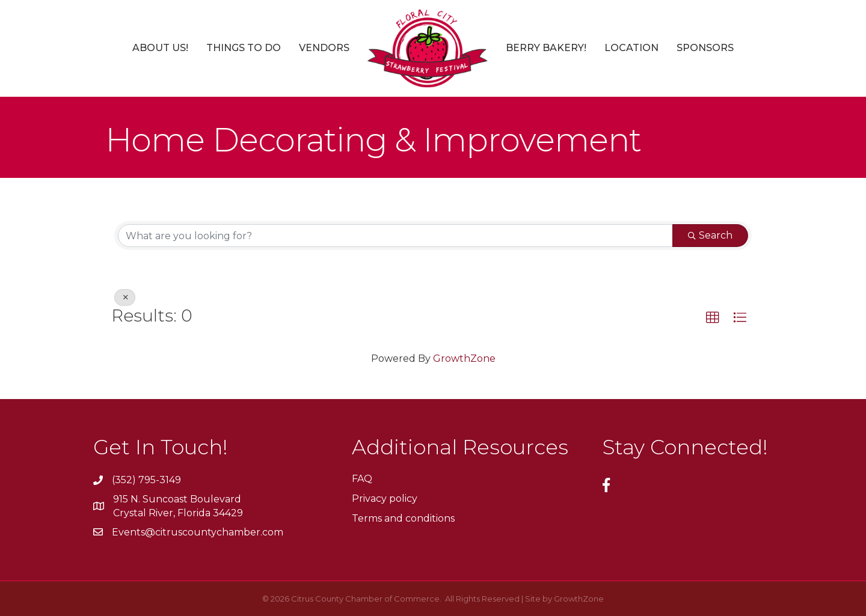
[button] (713, 318)
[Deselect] (125, 297)
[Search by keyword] (395, 236)
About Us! (160, 48)
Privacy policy (385, 499)
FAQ (362, 479)
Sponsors (705, 48)
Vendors (324, 48)
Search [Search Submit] (710, 235)
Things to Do (244, 48)
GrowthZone (464, 358)
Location (631, 48)
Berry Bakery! (546, 48)
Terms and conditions (403, 518)
